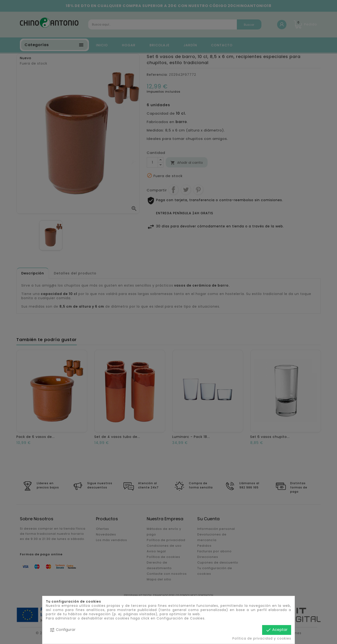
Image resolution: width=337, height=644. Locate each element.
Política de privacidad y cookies (262, 638)
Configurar (62, 630)
